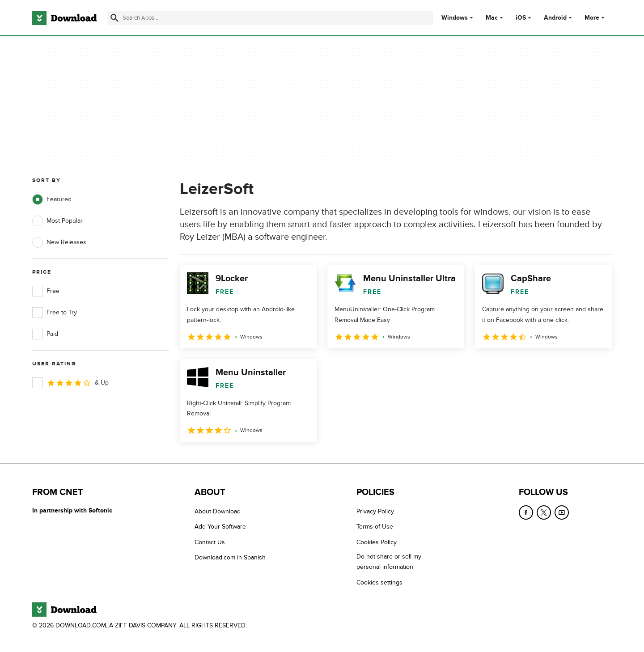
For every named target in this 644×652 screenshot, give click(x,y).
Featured (52, 199)
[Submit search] (114, 18)
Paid (45, 334)
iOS (521, 18)
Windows (455, 18)
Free (46, 291)
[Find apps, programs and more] (270, 18)
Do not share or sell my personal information (389, 562)
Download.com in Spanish (230, 557)
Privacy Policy (375, 511)
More (595, 18)
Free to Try (55, 313)
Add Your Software (220, 527)
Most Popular (57, 221)
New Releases (59, 242)
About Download (218, 511)
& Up (70, 383)
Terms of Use (375, 527)
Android (555, 18)
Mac (492, 18)
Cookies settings (379, 582)
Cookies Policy (377, 542)
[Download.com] (64, 18)
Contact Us (210, 542)
